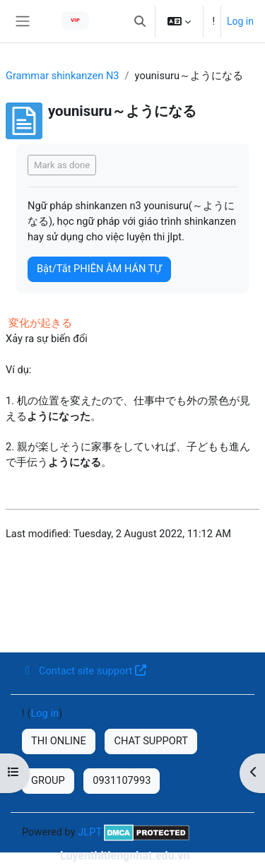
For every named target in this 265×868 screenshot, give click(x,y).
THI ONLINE (59, 741)
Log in (240, 21)
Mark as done (62, 165)
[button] (140, 21)
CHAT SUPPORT (151, 741)
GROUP (48, 780)
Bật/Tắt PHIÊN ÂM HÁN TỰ (99, 269)
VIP (75, 20)
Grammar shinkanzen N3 (63, 76)
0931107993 (122, 780)
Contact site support (84, 671)
